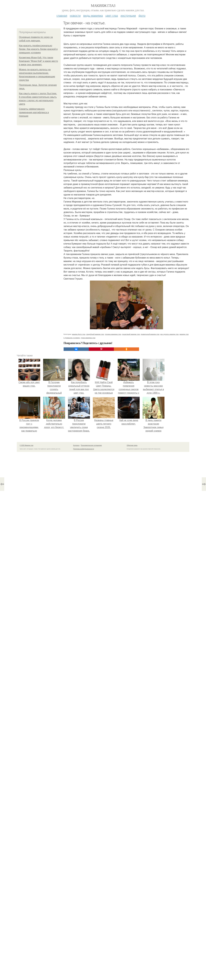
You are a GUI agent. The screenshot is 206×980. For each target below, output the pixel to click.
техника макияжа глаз (113, 334)
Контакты (76, 445)
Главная (62, 16)
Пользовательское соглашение (91, 445)
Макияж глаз (103, 6)
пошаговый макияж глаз (131, 334)
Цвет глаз (112, 16)
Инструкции (128, 16)
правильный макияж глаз (150, 334)
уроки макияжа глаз (88, 338)
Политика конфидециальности (84, 449)
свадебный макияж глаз (95, 334)
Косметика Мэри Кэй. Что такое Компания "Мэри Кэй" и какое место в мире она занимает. (39, 61)
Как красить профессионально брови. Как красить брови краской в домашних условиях (38, 49)
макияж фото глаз (79, 334)
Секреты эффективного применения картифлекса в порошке (34, 112)
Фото (142, 16)
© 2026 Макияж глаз (27, 445)
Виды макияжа (93, 16)
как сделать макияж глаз (170, 334)
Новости (75, 16)
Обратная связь (132, 445)
